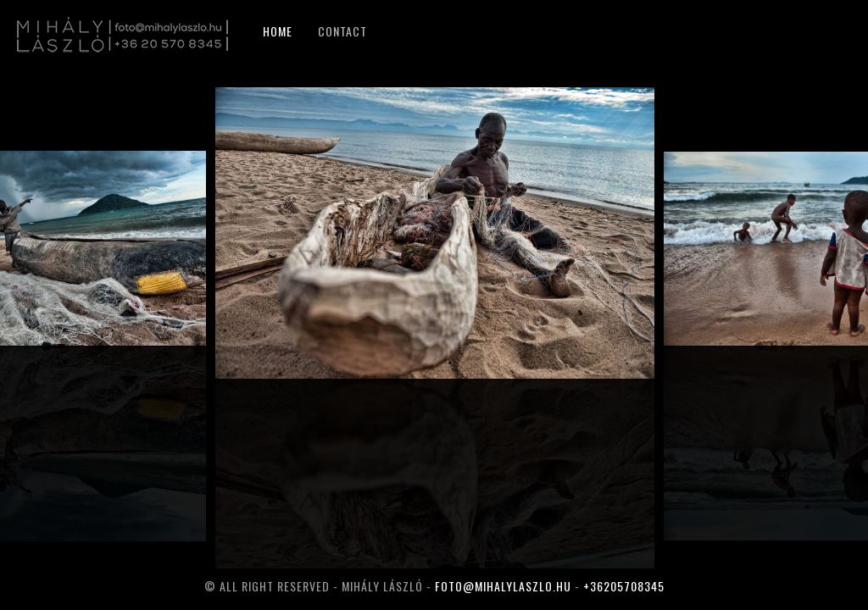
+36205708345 (624, 586)
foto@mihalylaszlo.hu (503, 586)
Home (278, 31)
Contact (342, 31)
